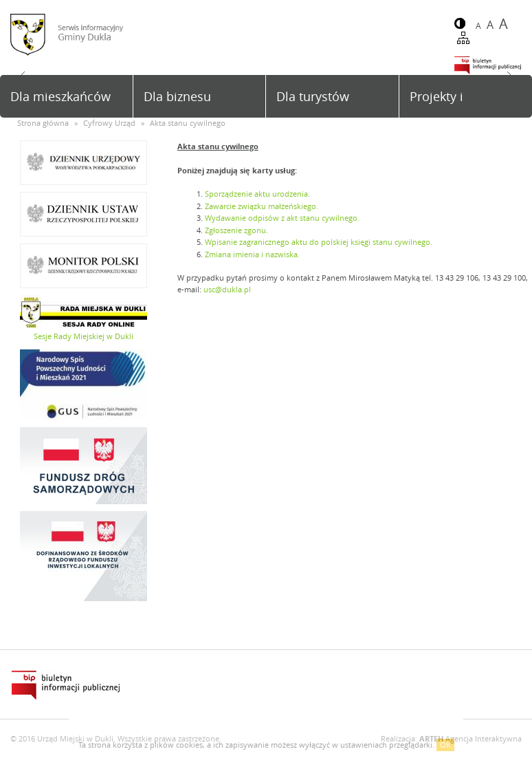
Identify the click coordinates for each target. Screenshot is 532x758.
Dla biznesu (177, 96)
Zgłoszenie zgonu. (236, 230)
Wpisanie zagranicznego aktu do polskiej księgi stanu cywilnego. (319, 242)
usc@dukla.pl (227, 289)
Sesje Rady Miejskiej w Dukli (84, 336)
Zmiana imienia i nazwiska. (252, 254)
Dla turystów (313, 96)
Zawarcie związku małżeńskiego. (262, 206)
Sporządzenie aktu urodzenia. (257, 194)
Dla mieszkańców (60, 96)
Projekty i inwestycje (440, 103)
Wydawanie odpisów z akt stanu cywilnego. (282, 218)
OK (445, 745)
